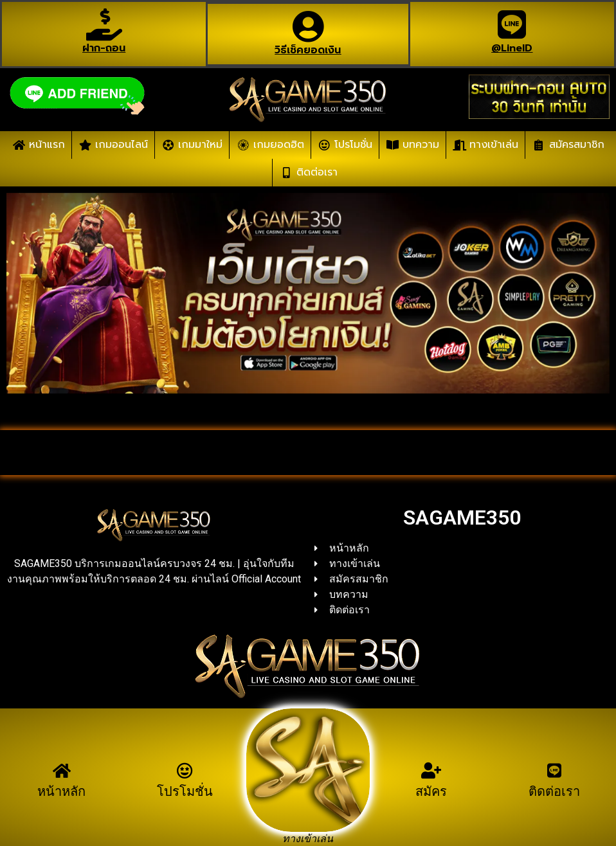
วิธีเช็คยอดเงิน (308, 50)
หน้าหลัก (61, 791)
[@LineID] (512, 24)
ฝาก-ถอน (104, 48)
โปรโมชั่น (185, 791)
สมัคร (431, 791)
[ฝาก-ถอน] (104, 24)
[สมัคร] (431, 770)
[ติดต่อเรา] (555, 770)
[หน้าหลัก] (61, 770)
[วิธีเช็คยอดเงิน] (308, 26)
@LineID (512, 48)
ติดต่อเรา (554, 791)
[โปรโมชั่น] (185, 770)
